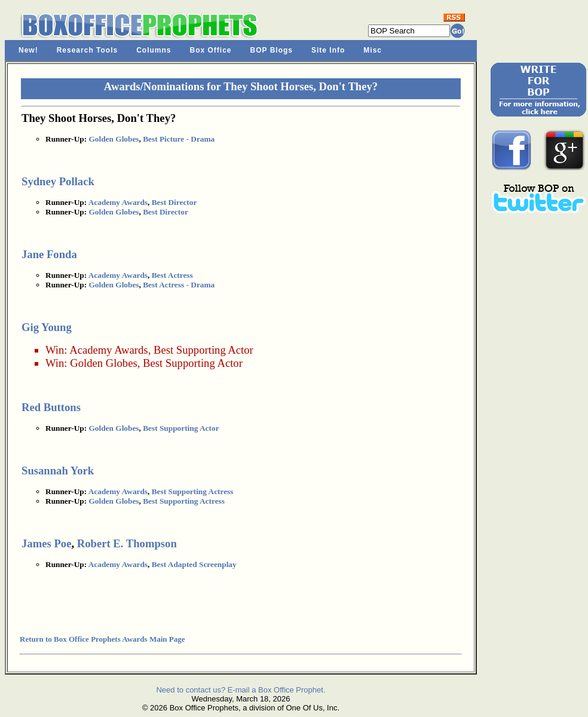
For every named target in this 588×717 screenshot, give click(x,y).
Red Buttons (51, 407)
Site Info (328, 50)
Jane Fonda (49, 254)
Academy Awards (118, 202)
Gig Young (47, 327)
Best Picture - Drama (179, 139)
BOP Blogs (272, 50)
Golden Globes (114, 139)
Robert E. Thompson (127, 543)
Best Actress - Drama (179, 285)
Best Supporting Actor (203, 350)
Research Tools (87, 50)
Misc (373, 50)
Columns (154, 50)
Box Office (211, 50)
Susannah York (58, 471)
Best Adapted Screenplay (194, 564)
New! (28, 50)
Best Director (174, 202)
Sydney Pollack (58, 181)
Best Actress (172, 275)
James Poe (46, 543)
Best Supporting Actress (193, 491)
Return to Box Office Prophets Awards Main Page (102, 639)
